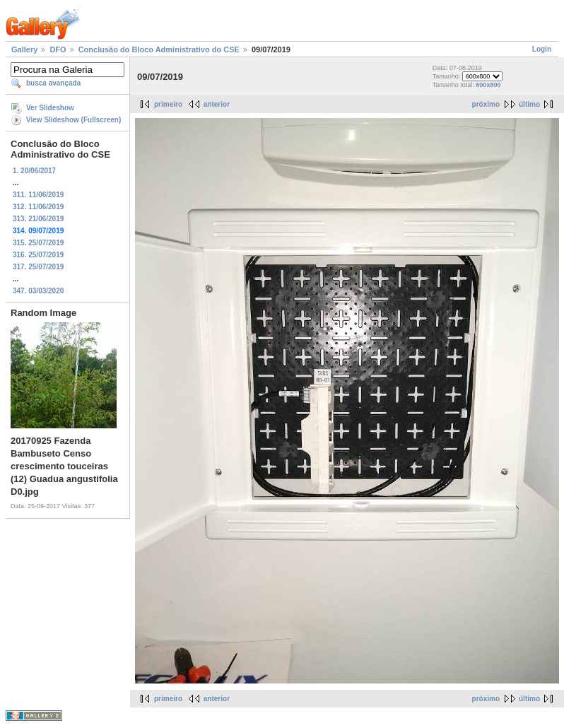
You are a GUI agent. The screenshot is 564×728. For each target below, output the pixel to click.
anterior (217, 104)
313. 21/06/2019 (38, 219)
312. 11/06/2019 (38, 207)
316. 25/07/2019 (38, 255)
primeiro (168, 104)
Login (542, 49)
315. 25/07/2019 (38, 243)
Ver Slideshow (50, 108)
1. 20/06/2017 (34, 171)
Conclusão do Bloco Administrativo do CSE (159, 49)
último (529, 104)
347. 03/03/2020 (38, 291)
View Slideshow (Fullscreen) (74, 120)
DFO (58, 49)
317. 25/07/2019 (38, 267)
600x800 (488, 85)
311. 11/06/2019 (38, 195)
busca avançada (53, 83)
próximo (486, 104)
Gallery (24, 49)
